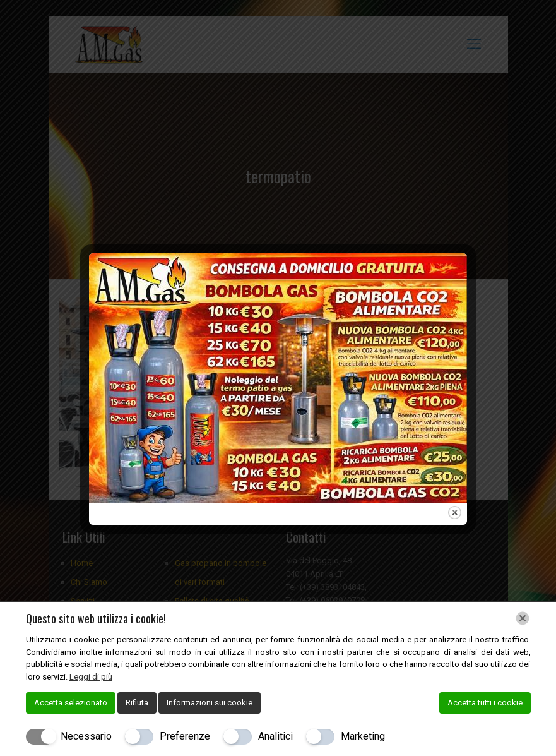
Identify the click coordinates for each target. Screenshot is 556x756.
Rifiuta (137, 703)
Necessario (86, 736)
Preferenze (185, 736)
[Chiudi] (523, 618)
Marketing (363, 736)
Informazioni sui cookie (210, 703)
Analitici (275, 736)
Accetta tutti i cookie (485, 703)
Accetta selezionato (71, 703)
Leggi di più (91, 677)
